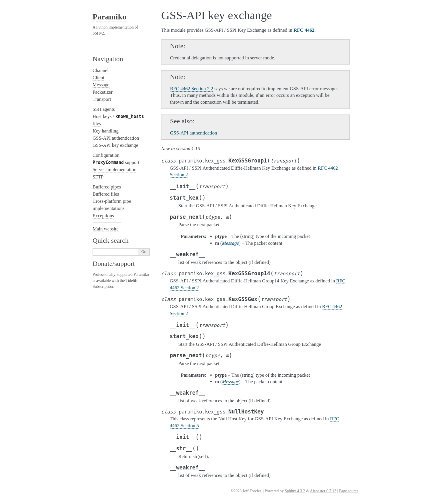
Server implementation (114, 169)
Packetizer (103, 92)
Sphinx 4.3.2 (295, 491)
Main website (106, 229)
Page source (349, 491)
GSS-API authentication (116, 138)
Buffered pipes (107, 187)
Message (101, 85)
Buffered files (106, 194)
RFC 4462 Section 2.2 (192, 89)
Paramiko (109, 17)
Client (98, 78)
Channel (101, 70)
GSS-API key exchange (115, 145)
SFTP (98, 177)
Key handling (106, 131)
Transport (102, 99)
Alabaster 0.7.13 (323, 491)
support (116, 162)
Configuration (106, 155)
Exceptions (103, 216)
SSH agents (104, 109)
